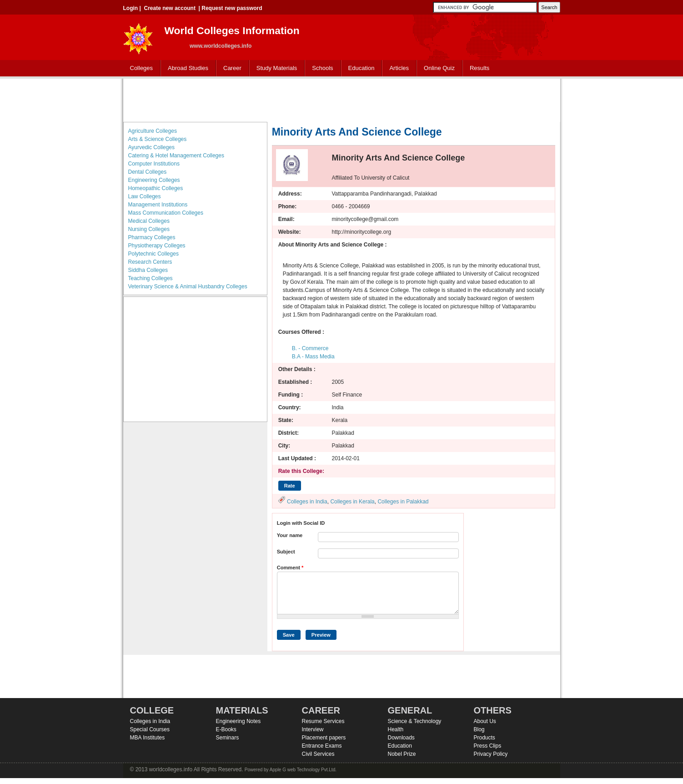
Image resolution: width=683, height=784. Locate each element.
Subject (286, 552)
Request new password (232, 8)
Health (396, 729)
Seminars (228, 738)
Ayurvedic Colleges (152, 147)
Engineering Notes (239, 721)
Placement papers (324, 738)
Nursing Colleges (149, 229)
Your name (290, 535)
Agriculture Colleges (153, 131)
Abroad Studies (186, 68)
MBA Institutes (148, 738)
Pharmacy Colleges (152, 237)
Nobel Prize (402, 754)
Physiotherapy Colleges (157, 246)
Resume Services (323, 721)
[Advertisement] (341, 99)
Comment (290, 568)
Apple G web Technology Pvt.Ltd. (303, 770)
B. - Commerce (310, 348)
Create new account (170, 8)
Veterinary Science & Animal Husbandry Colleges (188, 286)
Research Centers (150, 262)
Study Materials (275, 68)
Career (230, 68)
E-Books (226, 729)
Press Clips (488, 746)
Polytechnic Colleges (153, 254)
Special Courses (150, 729)
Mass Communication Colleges (166, 213)
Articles (399, 68)
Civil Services (318, 754)
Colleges (140, 68)
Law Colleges (145, 196)
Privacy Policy (491, 754)
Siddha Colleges (148, 270)
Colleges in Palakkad (403, 502)
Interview (313, 729)
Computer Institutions (154, 164)
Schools (321, 68)
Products (485, 738)
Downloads (401, 738)
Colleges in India (307, 502)
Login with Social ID (301, 523)
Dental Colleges (148, 172)
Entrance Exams (322, 746)
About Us (485, 721)
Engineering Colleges (154, 180)
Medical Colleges (149, 221)
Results (480, 68)
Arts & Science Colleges (158, 139)
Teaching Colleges (151, 278)
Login (131, 8)
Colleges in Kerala (352, 502)
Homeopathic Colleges (156, 188)
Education (359, 68)
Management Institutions (158, 205)
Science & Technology (415, 721)
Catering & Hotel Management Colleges (176, 156)
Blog (479, 729)
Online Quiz (439, 68)
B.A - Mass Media (313, 357)
